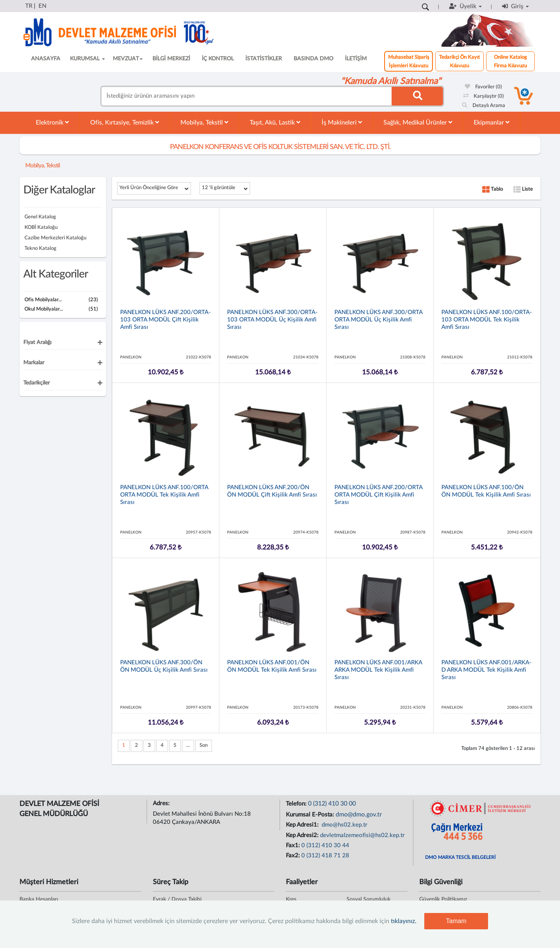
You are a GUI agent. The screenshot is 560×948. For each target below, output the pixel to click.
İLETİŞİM (356, 59)
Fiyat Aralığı (37, 342)
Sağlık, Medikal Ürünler (418, 122)
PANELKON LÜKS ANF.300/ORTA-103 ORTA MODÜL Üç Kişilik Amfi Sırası (272, 320)
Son (204, 745)
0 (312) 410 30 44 (325, 845)
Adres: (162, 803)
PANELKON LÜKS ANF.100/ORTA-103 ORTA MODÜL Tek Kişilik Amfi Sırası (487, 320)
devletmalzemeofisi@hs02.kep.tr (362, 835)
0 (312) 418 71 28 (325, 856)
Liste (523, 189)
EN (42, 6)
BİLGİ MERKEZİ (171, 59)
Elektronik (52, 122)
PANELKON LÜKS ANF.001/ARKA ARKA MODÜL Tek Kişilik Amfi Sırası (378, 670)
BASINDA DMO (313, 59)
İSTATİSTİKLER (264, 59)
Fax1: (294, 845)
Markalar (34, 363)
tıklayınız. (404, 921)
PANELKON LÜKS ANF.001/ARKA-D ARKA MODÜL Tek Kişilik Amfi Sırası (486, 670)
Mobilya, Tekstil (204, 122)
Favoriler (483, 87)
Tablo (493, 189)
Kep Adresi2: (303, 835)
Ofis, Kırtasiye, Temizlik (125, 122)
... (188, 745)
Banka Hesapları (39, 899)
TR (29, 6)
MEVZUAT (128, 59)
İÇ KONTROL (218, 59)
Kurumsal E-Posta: (311, 815)
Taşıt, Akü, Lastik (275, 122)
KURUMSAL (87, 59)
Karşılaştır (484, 96)
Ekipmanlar (492, 122)
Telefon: (297, 804)
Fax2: (294, 856)
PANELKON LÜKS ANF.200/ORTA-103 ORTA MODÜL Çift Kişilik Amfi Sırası (165, 320)
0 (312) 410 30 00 (332, 804)
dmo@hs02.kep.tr (344, 825)
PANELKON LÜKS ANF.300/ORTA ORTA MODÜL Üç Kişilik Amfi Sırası (378, 320)
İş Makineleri (342, 122)
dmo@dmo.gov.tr (359, 815)
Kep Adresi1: (303, 825)
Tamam (456, 921)
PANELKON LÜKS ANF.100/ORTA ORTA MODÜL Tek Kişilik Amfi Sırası (164, 495)
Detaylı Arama (484, 106)
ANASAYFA (46, 59)
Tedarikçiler (37, 383)
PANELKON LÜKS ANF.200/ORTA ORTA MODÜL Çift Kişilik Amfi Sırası (378, 495)
